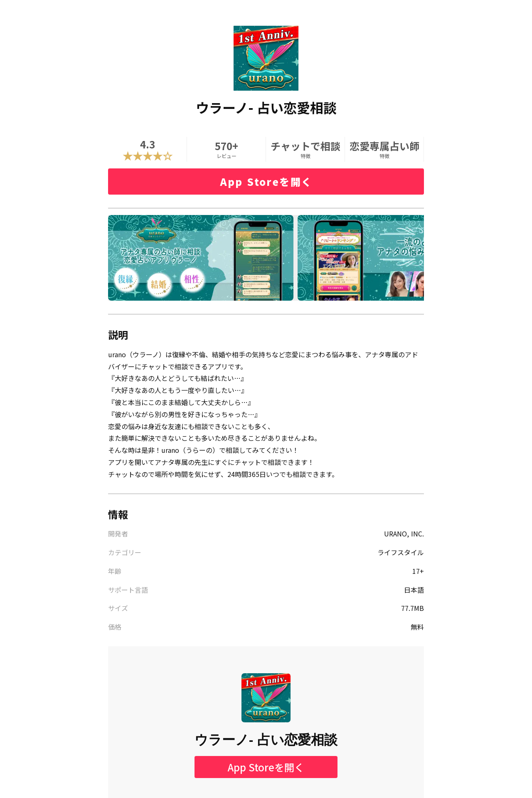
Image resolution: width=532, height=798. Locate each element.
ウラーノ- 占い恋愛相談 (266, 740)
